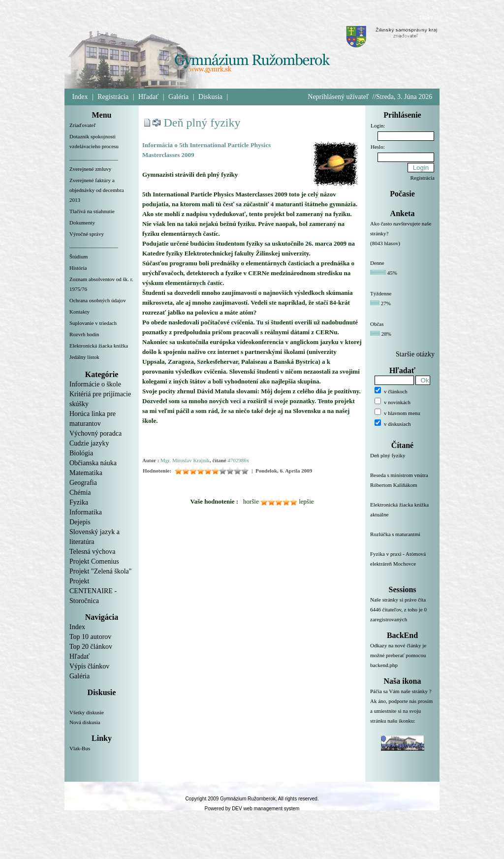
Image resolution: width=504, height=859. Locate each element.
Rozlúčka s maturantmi (402, 540)
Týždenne (381, 293)
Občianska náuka (93, 463)
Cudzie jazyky (89, 443)
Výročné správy (87, 234)
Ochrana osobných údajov (98, 300)
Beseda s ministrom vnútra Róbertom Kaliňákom (402, 486)
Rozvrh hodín (84, 334)
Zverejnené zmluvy (90, 169)
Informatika (86, 512)
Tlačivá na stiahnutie (92, 211)
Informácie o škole (95, 384)
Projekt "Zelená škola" (101, 571)
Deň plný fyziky (202, 123)
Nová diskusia (85, 722)
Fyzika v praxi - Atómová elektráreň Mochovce (402, 565)
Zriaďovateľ (83, 125)
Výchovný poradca (95, 433)
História (78, 268)
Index (80, 97)
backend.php (384, 665)
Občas (377, 324)
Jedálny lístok (84, 357)
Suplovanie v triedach (93, 323)
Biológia (81, 453)
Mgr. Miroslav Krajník (185, 460)
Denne (377, 263)
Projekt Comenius (94, 561)
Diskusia (210, 97)
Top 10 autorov (90, 637)
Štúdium (79, 256)
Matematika (86, 473)
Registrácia (113, 97)
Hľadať (148, 97)
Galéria (178, 97)
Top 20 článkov (91, 647)
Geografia (83, 483)
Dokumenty (82, 223)
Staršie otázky (415, 354)
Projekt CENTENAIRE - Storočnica (93, 591)
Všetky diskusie (87, 712)
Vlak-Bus (80, 748)
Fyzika (79, 502)
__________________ (94, 158)
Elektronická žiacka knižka (99, 346)
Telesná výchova (92, 552)
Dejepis (80, 522)
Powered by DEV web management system (252, 809)
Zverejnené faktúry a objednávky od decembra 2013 (97, 190)
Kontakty (79, 312)
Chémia (80, 493)
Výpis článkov (89, 666)
